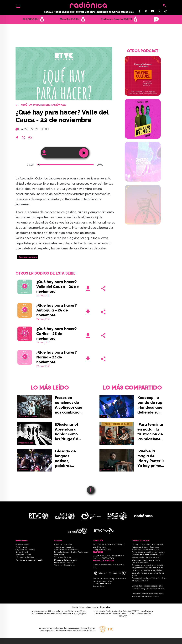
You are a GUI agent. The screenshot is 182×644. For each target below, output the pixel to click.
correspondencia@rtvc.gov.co (146, 558)
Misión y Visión (22, 547)
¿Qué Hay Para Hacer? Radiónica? (43, 105)
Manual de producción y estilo (29, 560)
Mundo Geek (68, 12)
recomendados (27, 443)
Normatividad (22, 552)
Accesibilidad (99, 586)
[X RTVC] (124, 573)
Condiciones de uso (102, 584)
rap (104, 416)
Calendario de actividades (66, 550)
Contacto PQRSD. (140, 563)
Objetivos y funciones (25, 550)
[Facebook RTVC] (114, 573)
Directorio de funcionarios (66, 560)
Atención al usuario (63, 545)
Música (58, 12)
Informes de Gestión (25, 558)
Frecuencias (127, 12)
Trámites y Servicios (63, 558)
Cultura (80, 12)
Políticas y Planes (23, 555)
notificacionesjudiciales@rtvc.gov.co (148, 589)
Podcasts (90, 12)
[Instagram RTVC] (101, 573)
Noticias (48, 12)
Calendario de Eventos (108, 12)
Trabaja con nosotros (64, 547)
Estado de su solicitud (64, 563)
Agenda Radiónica (29, 257)
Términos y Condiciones (65, 565)
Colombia (24, 470)
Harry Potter (108, 470)
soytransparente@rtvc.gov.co (145, 596)
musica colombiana (28, 416)
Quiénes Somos (22, 545)
